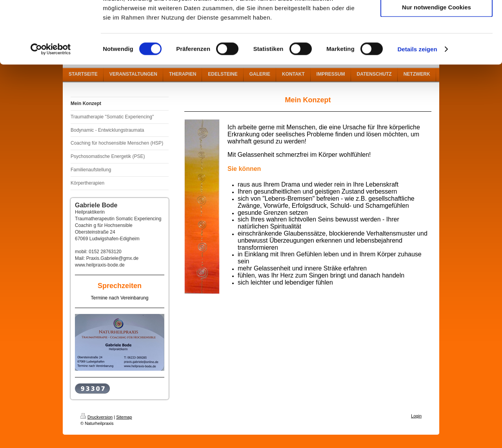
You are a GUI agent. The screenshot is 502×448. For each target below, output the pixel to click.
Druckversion (96, 417)
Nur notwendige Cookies (437, 65)
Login (416, 416)
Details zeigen (417, 107)
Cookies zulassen (437, 19)
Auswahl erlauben (437, 43)
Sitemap (124, 417)
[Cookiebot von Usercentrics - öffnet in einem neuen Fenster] (51, 107)
